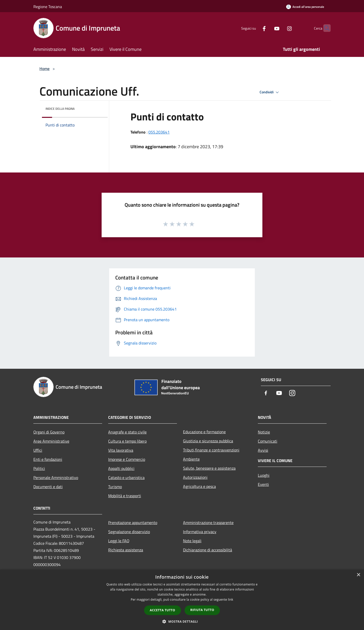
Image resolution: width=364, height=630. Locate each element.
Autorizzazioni (195, 477)
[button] (182, 621)
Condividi (270, 92)
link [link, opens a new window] (231, 600)
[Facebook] (254, 28)
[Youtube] (267, 28)
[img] (97, 107)
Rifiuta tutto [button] (202, 610)
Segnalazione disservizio (129, 532)
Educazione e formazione (204, 432)
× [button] (358, 575)
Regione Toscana (48, 7)
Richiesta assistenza (126, 550)
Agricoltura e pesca (199, 486)
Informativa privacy (200, 532)
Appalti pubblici (121, 468)
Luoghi (264, 475)
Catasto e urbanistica (126, 477)
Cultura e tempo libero (127, 441)
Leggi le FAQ (119, 541)
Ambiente (191, 459)
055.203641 (159, 132)
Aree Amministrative (51, 441)
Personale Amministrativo (56, 477)
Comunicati (268, 441)
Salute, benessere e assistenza (209, 468)
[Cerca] (325, 28)
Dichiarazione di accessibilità (208, 550)
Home (44, 69)
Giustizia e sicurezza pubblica (208, 441)
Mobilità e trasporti (125, 496)
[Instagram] (280, 28)
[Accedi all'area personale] (305, 7)
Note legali (192, 541)
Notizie (264, 432)
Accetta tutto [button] (163, 610)
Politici (39, 468)
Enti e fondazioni (48, 459)
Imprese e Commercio (127, 459)
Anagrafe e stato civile (127, 432)
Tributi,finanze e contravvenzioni (211, 450)
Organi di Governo (49, 432)
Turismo (115, 487)
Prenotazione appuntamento (133, 523)
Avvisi (263, 450)
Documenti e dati (48, 487)
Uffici (38, 450)
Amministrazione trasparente (208, 523)
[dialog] (182, 600)
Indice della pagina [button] (60, 109)
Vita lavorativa (121, 450)
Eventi (263, 484)
